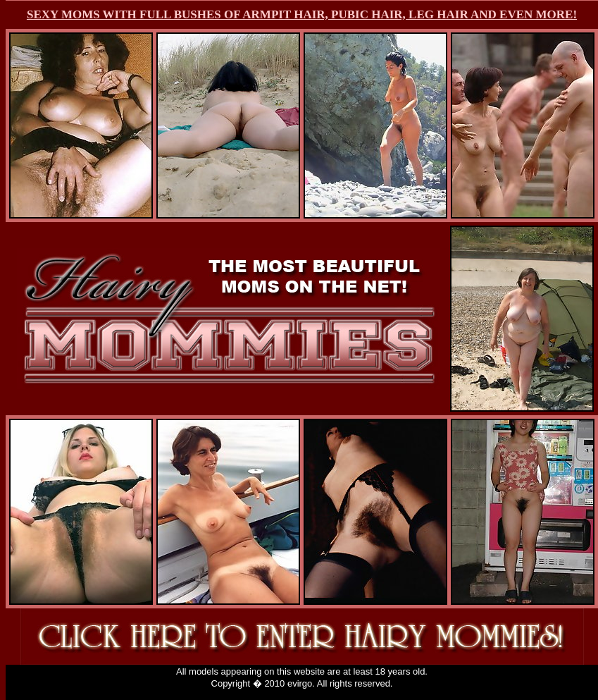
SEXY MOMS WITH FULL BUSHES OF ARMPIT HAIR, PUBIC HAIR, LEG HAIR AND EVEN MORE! (302, 14)
